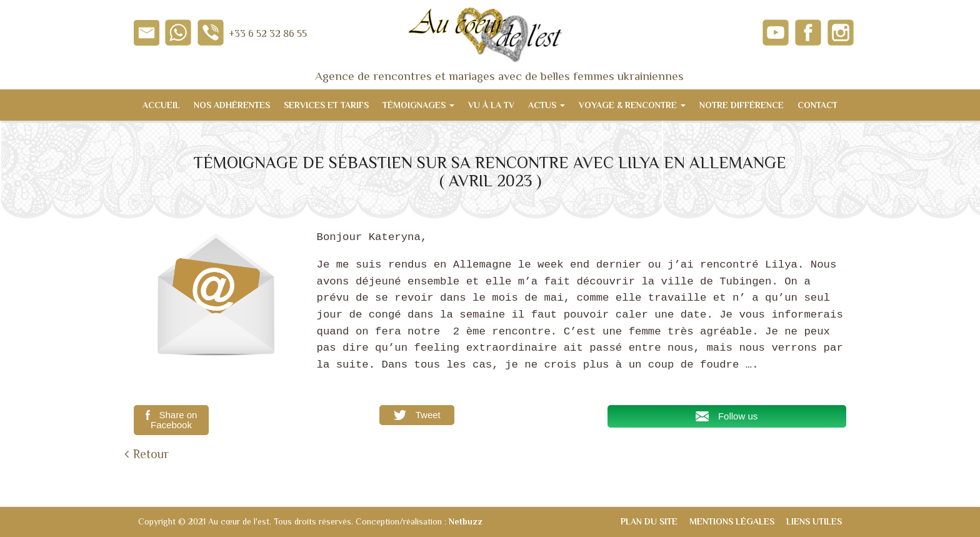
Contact (817, 105)
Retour (151, 454)
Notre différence (742, 105)
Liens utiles (814, 521)
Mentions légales (732, 521)
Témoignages (418, 105)
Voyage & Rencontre (632, 105)
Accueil (161, 105)
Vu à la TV (491, 105)
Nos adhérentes (232, 105)
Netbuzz (466, 521)
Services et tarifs (326, 105)
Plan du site (649, 521)
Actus (547, 105)
